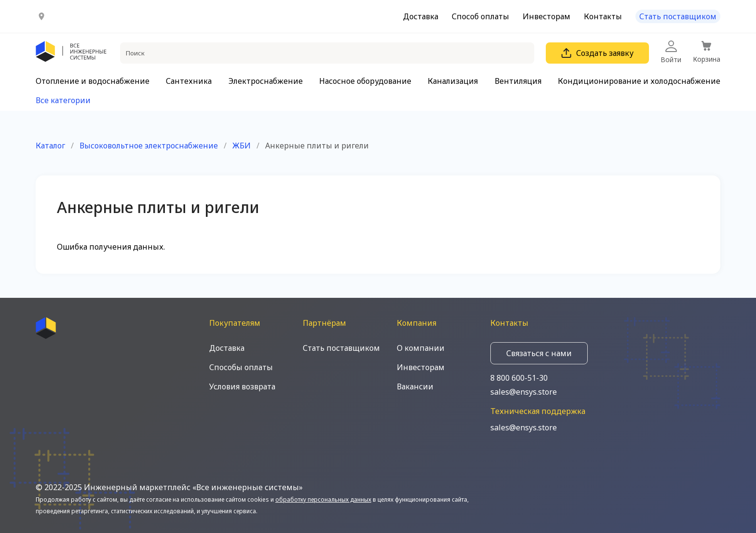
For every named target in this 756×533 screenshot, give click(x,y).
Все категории (63, 100)
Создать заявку (597, 53)
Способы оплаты (241, 367)
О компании (421, 348)
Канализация (453, 81)
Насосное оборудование (365, 81)
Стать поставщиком (678, 16)
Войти (671, 52)
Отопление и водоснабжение (93, 81)
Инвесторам (547, 16)
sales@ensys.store (524, 392)
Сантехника (189, 81)
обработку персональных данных (323, 500)
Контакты (603, 16)
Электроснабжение (266, 81)
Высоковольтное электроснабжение (149, 146)
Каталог (50, 146)
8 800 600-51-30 (519, 378)
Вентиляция (518, 81)
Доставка (421, 16)
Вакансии (415, 386)
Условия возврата (242, 386)
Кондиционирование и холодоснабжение (639, 81)
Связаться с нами (539, 353)
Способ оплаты (480, 16)
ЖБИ (242, 146)
